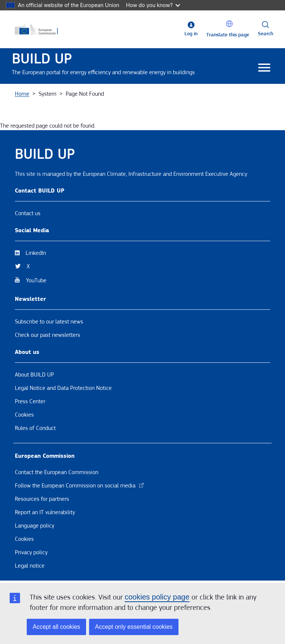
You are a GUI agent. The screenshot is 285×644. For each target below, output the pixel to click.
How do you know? (153, 5)
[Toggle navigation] (264, 68)
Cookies (24, 415)
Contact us (28, 213)
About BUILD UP (34, 375)
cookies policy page (157, 597)
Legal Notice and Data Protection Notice (63, 388)
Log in (191, 34)
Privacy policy (31, 552)
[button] (229, 24)
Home (22, 94)
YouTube (36, 280)
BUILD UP (42, 59)
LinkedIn (36, 253)
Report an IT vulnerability (45, 512)
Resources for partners (42, 499)
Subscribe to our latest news (49, 322)
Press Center (30, 401)
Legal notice (30, 566)
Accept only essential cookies (134, 627)
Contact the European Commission (57, 472)
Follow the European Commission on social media (80, 486)
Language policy (35, 526)
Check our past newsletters (47, 335)
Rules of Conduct (35, 428)
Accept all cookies (56, 627)
